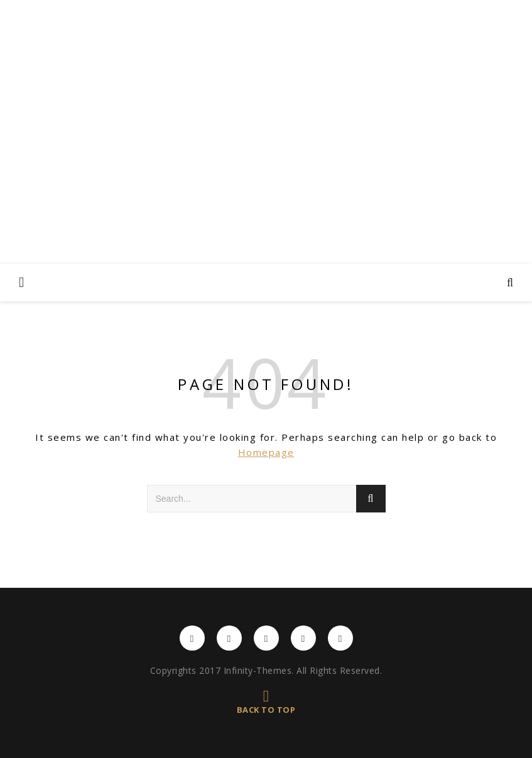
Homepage (266, 452)
